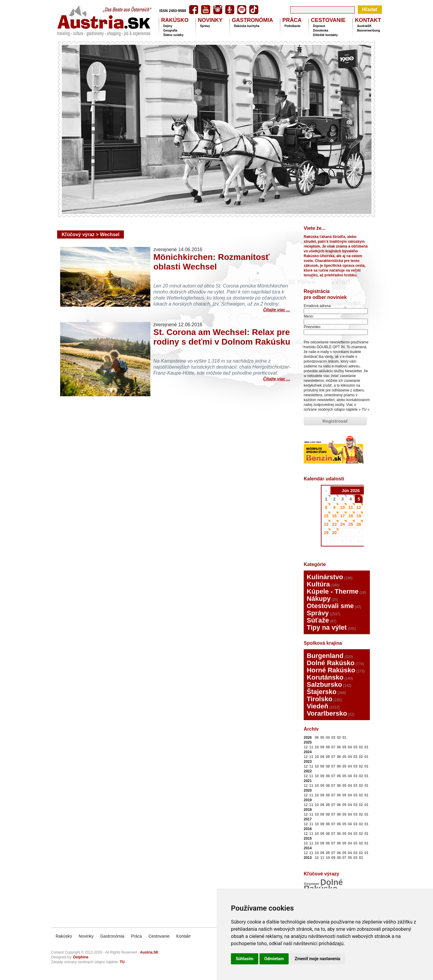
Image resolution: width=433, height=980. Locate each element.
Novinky (86, 936)
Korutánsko (325, 677)
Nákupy (319, 599)
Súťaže (318, 620)
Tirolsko (319, 699)
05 (322, 738)
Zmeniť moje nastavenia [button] (317, 959)
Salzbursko (324, 685)
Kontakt (183, 936)
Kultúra (318, 584)
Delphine (81, 957)
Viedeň (318, 706)
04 (328, 738)
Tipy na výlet (327, 627)
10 (317, 747)
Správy (205, 26)
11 (311, 747)
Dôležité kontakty (325, 35)
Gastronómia (112, 936)
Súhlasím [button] (245, 959)
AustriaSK (364, 26)
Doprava (319, 26)
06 (317, 738)
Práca (136, 936)
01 (344, 738)
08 (328, 747)
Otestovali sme (330, 606)
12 (306, 747)
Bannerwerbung (368, 30)
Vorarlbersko (327, 713)
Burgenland (325, 656)
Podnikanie (292, 26)
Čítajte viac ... (276, 309)
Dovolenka (321, 30)
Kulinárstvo (325, 577)
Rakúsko (64, 936)
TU (364, 409)
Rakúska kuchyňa (247, 26)
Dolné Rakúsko (331, 663)
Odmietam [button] (274, 959)
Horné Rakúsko (331, 670)
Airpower (312, 884)
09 (322, 747)
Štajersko (322, 692)
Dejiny (168, 26)
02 (339, 738)
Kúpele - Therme (333, 591)
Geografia (170, 30)
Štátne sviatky (173, 35)
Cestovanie (159, 936)
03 (333, 738)
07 (333, 747)
